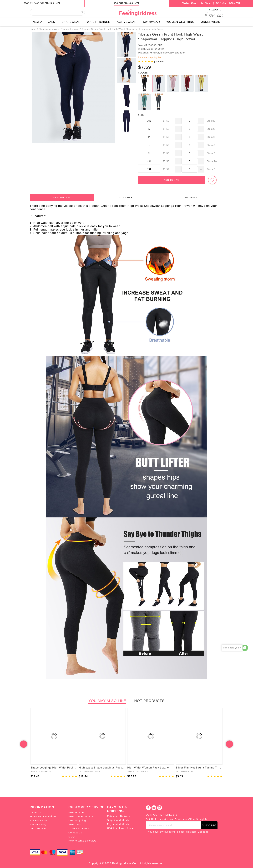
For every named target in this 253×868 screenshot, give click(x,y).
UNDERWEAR (211, 22)
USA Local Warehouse (121, 828)
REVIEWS (191, 197)
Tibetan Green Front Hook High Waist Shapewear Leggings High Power (123, 29)
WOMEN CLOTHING (180, 22)
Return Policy (38, 824)
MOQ (72, 837)
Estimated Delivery (119, 816)
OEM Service (38, 829)
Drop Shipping (77, 820)
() (212, 16)
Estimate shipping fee (150, 57)
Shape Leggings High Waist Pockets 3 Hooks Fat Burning (54, 768)
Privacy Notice (39, 820)
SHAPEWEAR (71, 22)
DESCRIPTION (62, 197)
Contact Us (75, 833)
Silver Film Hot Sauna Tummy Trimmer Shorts (199, 768)
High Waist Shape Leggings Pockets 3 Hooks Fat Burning (102, 768)
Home (33, 29)
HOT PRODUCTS (149, 701)
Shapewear (45, 29)
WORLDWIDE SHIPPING (42, 3)
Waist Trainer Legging (67, 29)
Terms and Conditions (43, 816)
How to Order (77, 812)
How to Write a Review (82, 841)
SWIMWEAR (151, 22)
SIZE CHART (127, 197)
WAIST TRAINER (99, 22)
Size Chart (75, 824)
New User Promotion (81, 816)
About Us (35, 812)
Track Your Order (79, 829)
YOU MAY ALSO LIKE (107, 701)
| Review (159, 62)
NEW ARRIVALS (44, 22)
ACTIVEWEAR (127, 22)
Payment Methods (118, 824)
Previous (24, 744)
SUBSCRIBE (209, 825)
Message (203, 832)
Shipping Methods (118, 820)
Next (229, 744)
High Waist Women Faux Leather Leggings (151, 768)
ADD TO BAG (172, 180)
